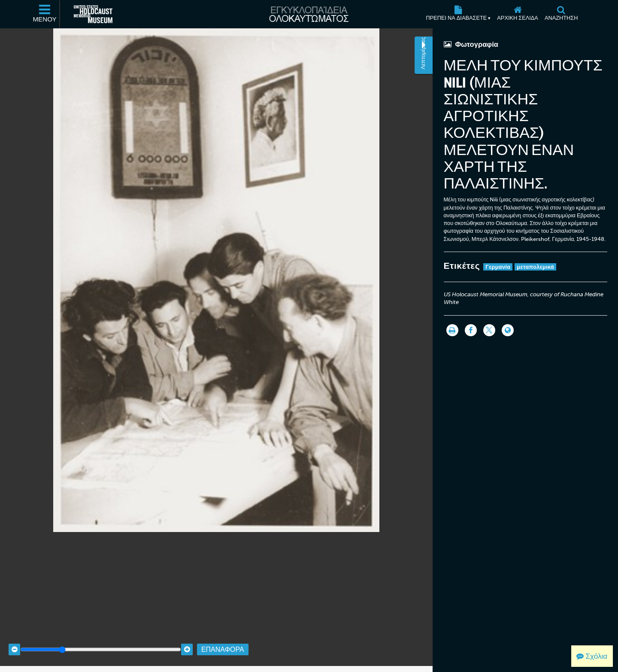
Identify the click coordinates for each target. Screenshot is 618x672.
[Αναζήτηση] (561, 14)
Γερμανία (498, 267)
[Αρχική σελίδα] (518, 14)
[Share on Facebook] (471, 330)
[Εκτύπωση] (452, 330)
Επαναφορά (223, 639)
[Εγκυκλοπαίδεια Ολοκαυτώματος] (309, 14)
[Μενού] (45, 14)
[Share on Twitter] (489, 330)
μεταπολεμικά (535, 267)
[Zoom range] (101, 639)
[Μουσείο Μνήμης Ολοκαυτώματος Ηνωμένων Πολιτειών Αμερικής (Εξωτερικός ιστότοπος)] (93, 14)
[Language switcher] (508, 330)
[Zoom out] (14, 639)
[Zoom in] (187, 639)
